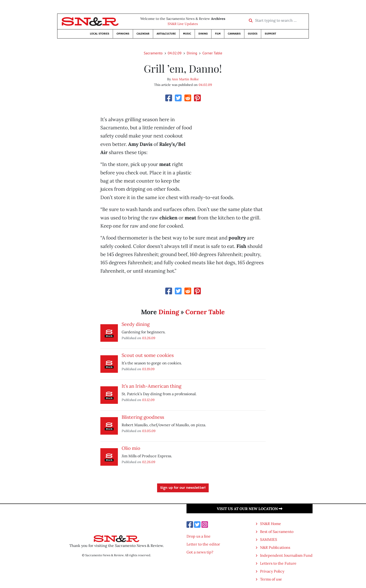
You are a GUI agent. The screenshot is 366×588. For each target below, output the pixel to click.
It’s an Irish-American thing (151, 386)
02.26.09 (149, 462)
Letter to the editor (203, 544)
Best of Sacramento (277, 532)
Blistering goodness (143, 417)
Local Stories (100, 34)
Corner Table (212, 53)
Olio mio (131, 448)
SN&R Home (271, 524)
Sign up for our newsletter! (183, 488)
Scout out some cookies (148, 355)
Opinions (123, 34)
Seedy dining (136, 324)
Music (187, 34)
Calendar (143, 34)
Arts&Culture (166, 34)
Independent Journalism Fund (286, 555)
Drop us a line (199, 536)
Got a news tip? (200, 552)
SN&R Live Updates (183, 24)
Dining (203, 34)
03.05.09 (149, 431)
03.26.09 (149, 338)
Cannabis (234, 34)
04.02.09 (175, 53)
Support (270, 34)
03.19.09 (148, 369)
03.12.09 (148, 400)
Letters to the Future (278, 563)
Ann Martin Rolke (185, 79)
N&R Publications (275, 547)
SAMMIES (269, 539)
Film (218, 34)
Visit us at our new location (250, 509)
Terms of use (271, 579)
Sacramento (153, 53)
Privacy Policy (272, 571)
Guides (253, 34)
